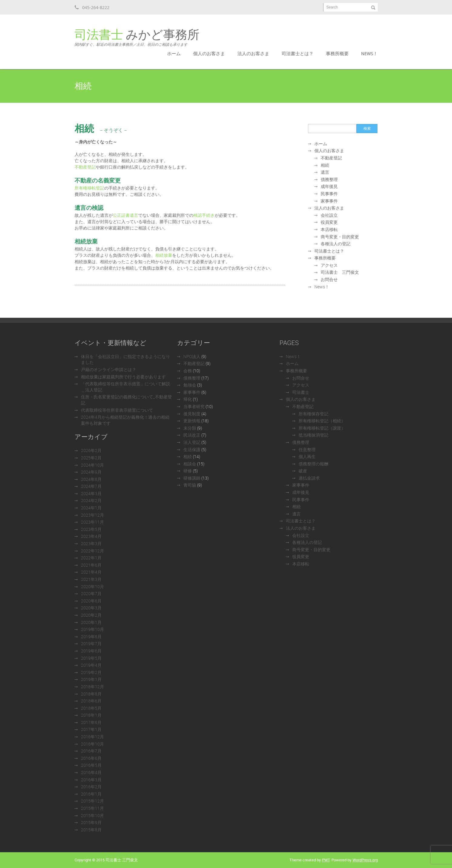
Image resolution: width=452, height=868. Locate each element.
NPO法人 (192, 356)
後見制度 (192, 414)
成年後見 (329, 186)
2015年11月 (92, 808)
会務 (188, 371)
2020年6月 (91, 601)
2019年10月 (92, 629)
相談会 (190, 464)
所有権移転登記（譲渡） (322, 428)
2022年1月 (91, 558)
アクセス (329, 265)
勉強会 (190, 385)
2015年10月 (92, 815)
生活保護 (192, 449)
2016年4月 (91, 772)
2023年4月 (91, 536)
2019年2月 (91, 672)
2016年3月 (91, 780)
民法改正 (192, 435)
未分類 (190, 428)
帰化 (188, 399)
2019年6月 (91, 651)
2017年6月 (91, 722)
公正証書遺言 (126, 215)
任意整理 (307, 449)
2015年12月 (92, 801)
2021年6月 (91, 565)
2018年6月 (91, 701)
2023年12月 (92, 515)
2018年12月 (92, 687)
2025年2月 (91, 458)
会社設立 (329, 215)
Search (332, 7)
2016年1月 (91, 794)
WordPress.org (365, 860)
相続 (325, 165)
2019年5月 (91, 658)
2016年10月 (92, 744)
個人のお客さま (209, 53)
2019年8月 (91, 637)
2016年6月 (91, 758)
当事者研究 (194, 406)
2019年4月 (91, 665)
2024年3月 (91, 493)
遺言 (325, 172)
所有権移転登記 (89, 188)
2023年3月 (91, 543)
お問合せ (329, 279)
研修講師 (192, 478)
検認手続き (204, 215)
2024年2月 (91, 500)
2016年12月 (92, 737)
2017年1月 (91, 729)
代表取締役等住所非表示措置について (117, 410)
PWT (326, 860)
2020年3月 (91, 608)
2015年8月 (91, 830)
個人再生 (307, 456)
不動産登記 (85, 167)
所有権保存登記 (313, 414)
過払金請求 (309, 478)
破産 (303, 471)
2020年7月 (91, 593)
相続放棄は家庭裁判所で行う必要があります (123, 377)
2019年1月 (91, 679)
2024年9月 (91, 472)
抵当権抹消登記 (313, 435)
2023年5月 (91, 529)
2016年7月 (91, 751)
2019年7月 (91, 643)
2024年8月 (91, 479)
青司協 (190, 485)
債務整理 (329, 179)
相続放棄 (164, 255)
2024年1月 (91, 508)
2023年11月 (92, 522)
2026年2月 (91, 450)
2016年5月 (91, 765)
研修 (188, 471)
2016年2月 (91, 787)
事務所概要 (337, 53)
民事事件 (329, 194)
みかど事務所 (137, 38)
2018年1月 (91, 715)
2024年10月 (92, 465)
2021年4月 (91, 572)
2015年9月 (91, 822)
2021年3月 (91, 579)
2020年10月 (92, 586)
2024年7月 (91, 486)
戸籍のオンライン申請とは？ (109, 369)
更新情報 (192, 421)
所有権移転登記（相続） (322, 421)
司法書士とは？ (298, 53)
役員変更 (329, 222)
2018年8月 (91, 694)
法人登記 (192, 442)
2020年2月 (91, 615)
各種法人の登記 (336, 244)
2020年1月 (91, 622)
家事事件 (329, 201)
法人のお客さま (253, 53)
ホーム (174, 53)
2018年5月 (91, 708)
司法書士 (301, 392)
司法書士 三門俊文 (340, 272)
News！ (369, 53)
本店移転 (329, 229)
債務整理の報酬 (313, 464)
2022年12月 (92, 551)
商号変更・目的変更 (340, 237)
